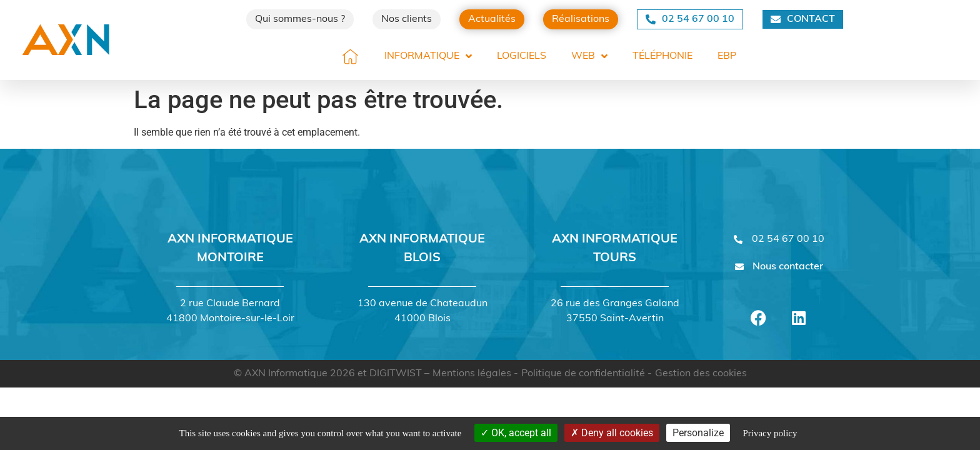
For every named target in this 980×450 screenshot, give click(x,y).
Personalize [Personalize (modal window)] (698, 433)
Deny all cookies (612, 433)
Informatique (428, 56)
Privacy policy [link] (770, 433)
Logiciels (522, 56)
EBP (727, 56)
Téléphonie (662, 56)
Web (589, 56)
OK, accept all (516, 433)
